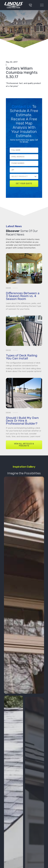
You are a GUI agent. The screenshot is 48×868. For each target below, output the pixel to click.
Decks (8, 288)
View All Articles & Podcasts (24, 445)
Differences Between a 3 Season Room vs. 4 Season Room (23, 296)
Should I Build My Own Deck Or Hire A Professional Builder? (22, 421)
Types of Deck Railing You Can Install (22, 357)
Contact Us (22, 107)
